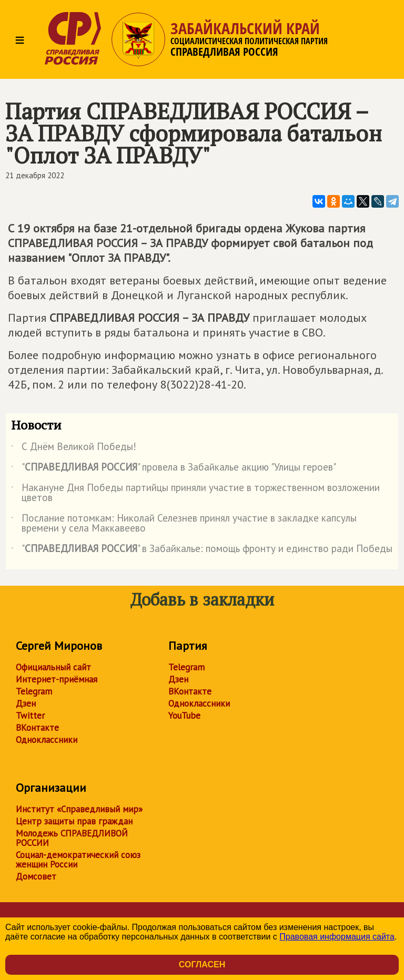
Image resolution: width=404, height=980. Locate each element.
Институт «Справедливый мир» (79, 809)
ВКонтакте (37, 728)
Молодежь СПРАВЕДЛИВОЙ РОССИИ (72, 838)
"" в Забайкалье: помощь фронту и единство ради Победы (202, 550)
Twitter (30, 716)
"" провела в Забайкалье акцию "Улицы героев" (174, 469)
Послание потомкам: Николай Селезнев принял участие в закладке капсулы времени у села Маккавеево (184, 524)
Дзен (26, 703)
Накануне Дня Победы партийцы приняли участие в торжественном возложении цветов (195, 493)
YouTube (184, 716)
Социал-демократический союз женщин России (78, 860)
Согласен (202, 964)
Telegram (34, 691)
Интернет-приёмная (57, 679)
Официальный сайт (53, 667)
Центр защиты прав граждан (74, 821)
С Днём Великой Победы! (74, 448)
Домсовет (36, 876)
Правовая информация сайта (337, 937)
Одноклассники (47, 740)
